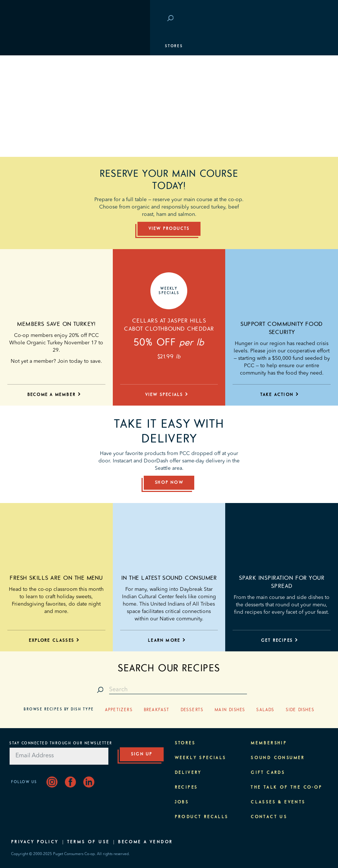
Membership (30, 83)
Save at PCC (286, 19)
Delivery (188, 773)
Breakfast (157, 710)
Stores (24, 46)
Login (316, 19)
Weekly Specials (201, 758)
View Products (169, 229)
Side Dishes (300, 710)
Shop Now (169, 483)
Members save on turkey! (56, 324)
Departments (32, 65)
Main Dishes (230, 710)
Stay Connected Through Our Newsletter (61, 743)
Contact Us (269, 817)
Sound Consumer (278, 758)
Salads (265, 710)
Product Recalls (202, 817)
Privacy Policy (35, 842)
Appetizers (119, 710)
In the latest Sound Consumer (169, 578)
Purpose (26, 120)
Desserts (192, 710)
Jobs (182, 802)
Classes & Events (38, 101)
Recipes (186, 788)
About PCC (28, 138)
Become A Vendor (145, 842)
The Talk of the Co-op (286, 788)
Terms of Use (88, 842)
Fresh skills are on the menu (56, 578)
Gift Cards (268, 773)
